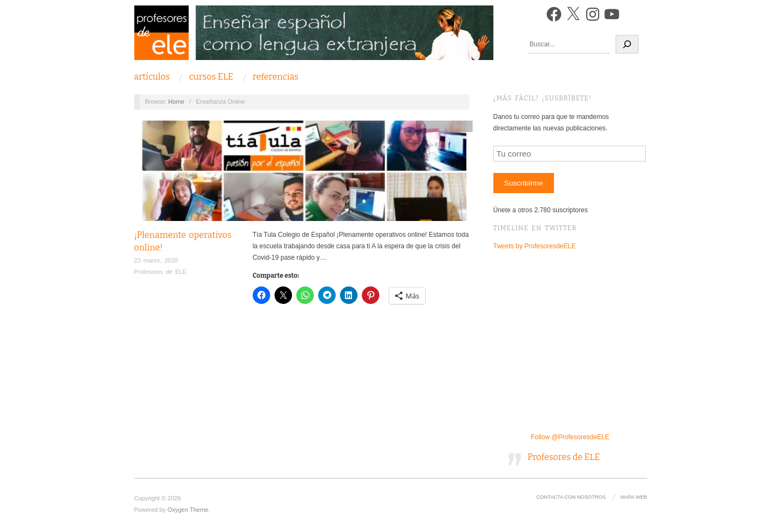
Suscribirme (523, 183)
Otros (460, 126)
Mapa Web (634, 497)
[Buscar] (627, 44)
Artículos (152, 77)
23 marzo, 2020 (156, 260)
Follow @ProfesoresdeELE (570, 437)
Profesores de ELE (160, 272)
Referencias (276, 77)
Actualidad (435, 126)
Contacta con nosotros (571, 497)
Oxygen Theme (188, 510)
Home (176, 101)
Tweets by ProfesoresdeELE (535, 246)
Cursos (211, 77)
